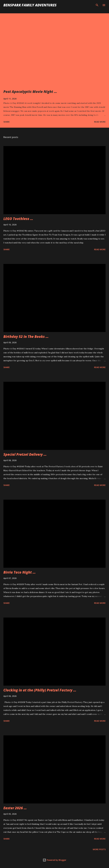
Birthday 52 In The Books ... (26, 336)
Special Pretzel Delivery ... (25, 454)
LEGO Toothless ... (18, 219)
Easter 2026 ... (15, 808)
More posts (99, 849)
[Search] (97, 5)
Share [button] (7, 122)
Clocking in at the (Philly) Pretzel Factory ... (40, 690)
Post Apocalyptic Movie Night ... (30, 92)
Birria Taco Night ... (20, 572)
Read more (100, 122)
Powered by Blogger (54, 860)
